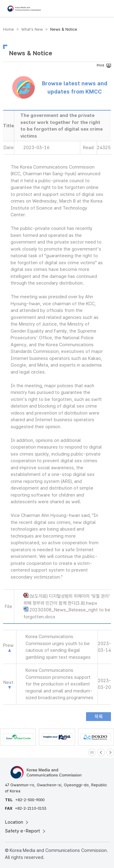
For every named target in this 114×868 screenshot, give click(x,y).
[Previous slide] (101, 752)
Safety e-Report (26, 831)
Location (17, 822)
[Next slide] (110, 752)
